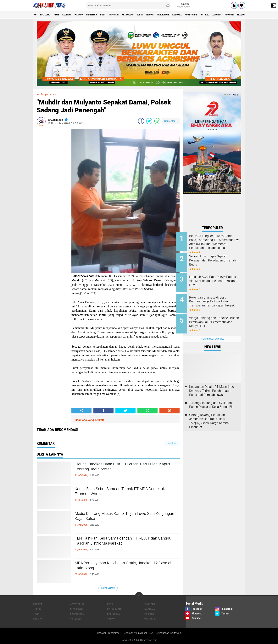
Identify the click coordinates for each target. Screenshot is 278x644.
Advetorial (228, 15)
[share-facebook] (141, 121)
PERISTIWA (106, 15)
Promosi (38, 619)
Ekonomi (75, 15)
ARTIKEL (244, 15)
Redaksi (99, 633)
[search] (128, 5)
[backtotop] (139, 596)
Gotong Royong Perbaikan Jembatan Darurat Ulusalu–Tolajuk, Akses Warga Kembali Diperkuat (210, 415)
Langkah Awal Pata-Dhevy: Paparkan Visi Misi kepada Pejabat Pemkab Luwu (215, 279)
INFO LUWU (48, 15)
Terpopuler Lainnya (212, 333)
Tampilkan (172, 443)
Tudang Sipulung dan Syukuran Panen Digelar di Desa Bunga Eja (211, 399)
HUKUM (177, 15)
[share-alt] (81, 411)
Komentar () (171, 121)
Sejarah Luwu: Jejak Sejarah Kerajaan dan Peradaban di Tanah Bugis (216, 259)
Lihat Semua (108, 588)
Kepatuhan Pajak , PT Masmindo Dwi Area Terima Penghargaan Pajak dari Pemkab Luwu (212, 385)
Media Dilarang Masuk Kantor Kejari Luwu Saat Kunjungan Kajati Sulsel (126, 517)
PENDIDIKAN (193, 15)
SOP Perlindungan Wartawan (167, 633)
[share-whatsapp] (157, 121)
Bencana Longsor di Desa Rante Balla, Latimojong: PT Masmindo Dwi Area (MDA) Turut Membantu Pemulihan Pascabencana (216, 244)
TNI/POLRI (133, 15)
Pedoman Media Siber (134, 633)
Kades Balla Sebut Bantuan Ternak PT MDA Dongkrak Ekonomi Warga (121, 492)
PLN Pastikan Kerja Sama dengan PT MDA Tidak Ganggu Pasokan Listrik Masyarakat (121, 542)
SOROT (165, 15)
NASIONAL (211, 15)
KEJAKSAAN (150, 15)
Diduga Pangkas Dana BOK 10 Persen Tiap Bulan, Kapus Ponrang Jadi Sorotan (121, 468)
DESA (119, 15)
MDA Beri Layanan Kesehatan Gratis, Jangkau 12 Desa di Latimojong (124, 567)
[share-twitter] (149, 121)
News (62, 15)
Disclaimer (112, 633)
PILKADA (90, 15)
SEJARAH (75, 619)
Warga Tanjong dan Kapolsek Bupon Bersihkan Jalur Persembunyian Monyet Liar (217, 318)
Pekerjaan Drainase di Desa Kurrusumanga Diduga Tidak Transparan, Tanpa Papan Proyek (217, 300)
